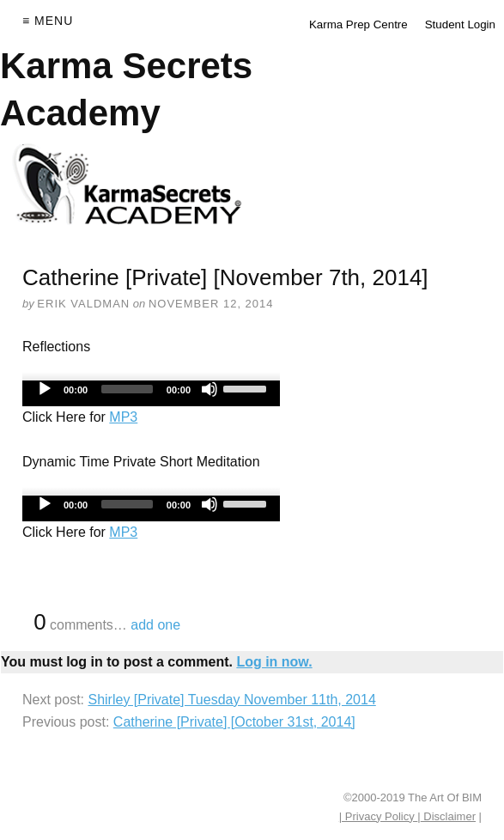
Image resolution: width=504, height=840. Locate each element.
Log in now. (274, 662)
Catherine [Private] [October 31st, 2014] (234, 722)
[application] (151, 393)
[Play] (45, 389)
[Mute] (209, 389)
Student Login (460, 24)
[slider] (127, 389)
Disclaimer (448, 816)
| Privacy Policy (379, 816)
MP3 (123, 417)
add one (155, 625)
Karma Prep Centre (358, 24)
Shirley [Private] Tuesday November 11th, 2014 (231, 700)
